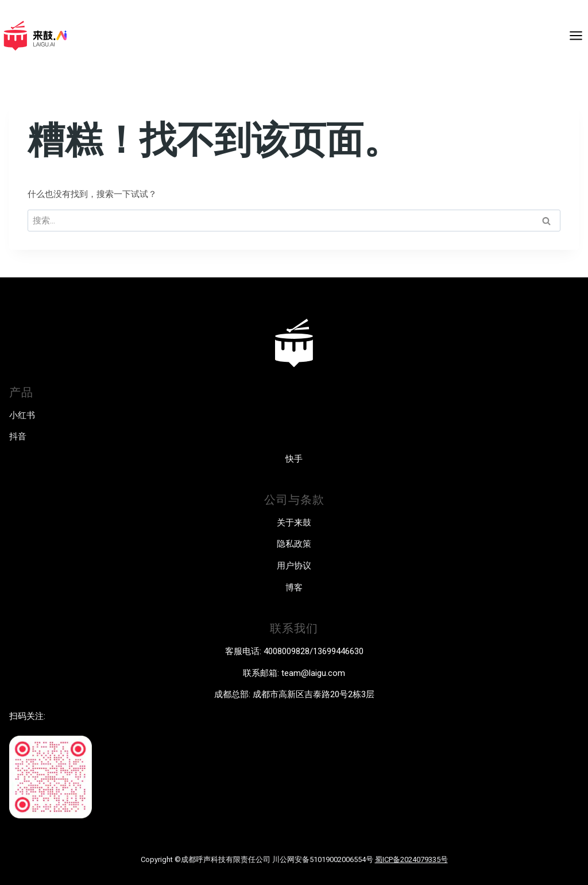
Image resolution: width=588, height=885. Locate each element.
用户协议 (294, 566)
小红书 (22, 415)
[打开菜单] (576, 35)
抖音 (18, 436)
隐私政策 (294, 544)
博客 (294, 588)
